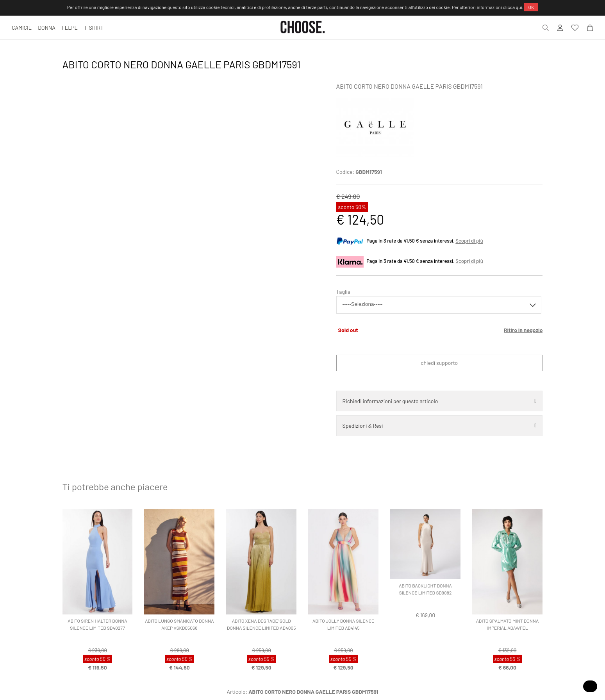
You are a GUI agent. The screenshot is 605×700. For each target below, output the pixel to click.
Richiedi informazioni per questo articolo (390, 401)
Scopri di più (469, 241)
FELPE (70, 28)
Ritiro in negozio (523, 330)
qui (519, 7)
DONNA (47, 28)
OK (531, 7)
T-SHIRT (94, 28)
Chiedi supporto (439, 363)
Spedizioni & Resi (363, 426)
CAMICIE (22, 28)
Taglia (343, 292)
